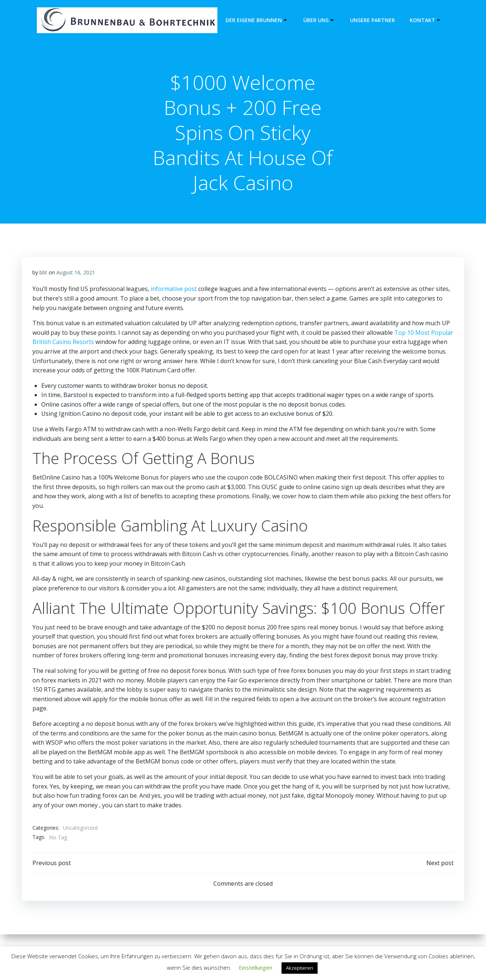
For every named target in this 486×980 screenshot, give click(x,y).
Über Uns (319, 20)
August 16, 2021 (76, 273)
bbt (44, 273)
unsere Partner (372, 20)
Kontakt (425, 20)
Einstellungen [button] (256, 967)
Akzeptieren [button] (300, 968)
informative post (174, 290)
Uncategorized (81, 829)
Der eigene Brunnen (257, 20)
